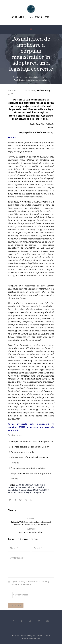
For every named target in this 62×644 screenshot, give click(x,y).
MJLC (36, 490)
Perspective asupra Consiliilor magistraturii (32, 441)
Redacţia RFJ (42, 90)
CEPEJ (29, 485)
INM (24, 487)
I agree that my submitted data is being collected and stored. (30, 583)
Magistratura (26, 490)
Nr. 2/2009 (44, 490)
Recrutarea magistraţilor (23, 452)
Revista (21, 492)
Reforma (12, 492)
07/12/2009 (26, 90)
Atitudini (12, 90)
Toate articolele (30, 77)
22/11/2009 (31, 529)
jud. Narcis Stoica (36, 487)
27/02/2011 (31, 519)
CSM (34, 485)
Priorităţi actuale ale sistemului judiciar (30, 447)
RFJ (27, 492)
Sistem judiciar (37, 492)
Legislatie (13, 490)
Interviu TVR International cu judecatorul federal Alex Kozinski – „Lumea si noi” (31, 523)
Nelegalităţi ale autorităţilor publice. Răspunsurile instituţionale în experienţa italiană (31, 473)
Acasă (16, 77)
